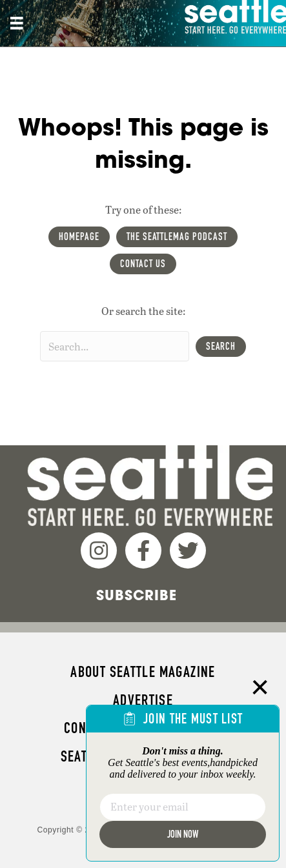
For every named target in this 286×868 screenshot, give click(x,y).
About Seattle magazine (143, 672)
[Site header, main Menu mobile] (17, 23)
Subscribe (137, 595)
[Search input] (115, 346)
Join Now (183, 834)
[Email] (183, 807)
